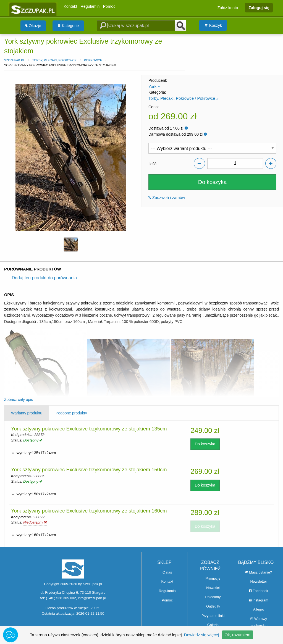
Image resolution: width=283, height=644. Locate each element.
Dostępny (33, 440)
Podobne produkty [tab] (71, 413)
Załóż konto (228, 7)
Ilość (152, 164)
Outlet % (213, 606)
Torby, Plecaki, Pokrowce (54, 60)
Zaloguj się (259, 7)
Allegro (259, 609)
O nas (167, 572)
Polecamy (213, 597)
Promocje (213, 578)
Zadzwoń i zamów (167, 198)
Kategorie (68, 26)
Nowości (213, 588)
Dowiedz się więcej (202, 635)
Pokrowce (93, 60)
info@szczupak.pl (92, 598)
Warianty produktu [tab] (27, 413)
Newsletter (259, 581)
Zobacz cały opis (19, 399)
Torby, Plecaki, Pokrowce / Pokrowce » (184, 98)
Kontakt (70, 6)
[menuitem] (33, 26)
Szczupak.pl (14, 60)
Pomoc (109, 6)
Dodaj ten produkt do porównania (43, 278)
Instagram (259, 600)
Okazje (33, 26)
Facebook (259, 591)
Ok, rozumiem (238, 635)
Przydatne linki (213, 616)
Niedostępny (35, 522)
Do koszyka (212, 182)
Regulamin (90, 6)
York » (154, 86)
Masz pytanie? (259, 572)
